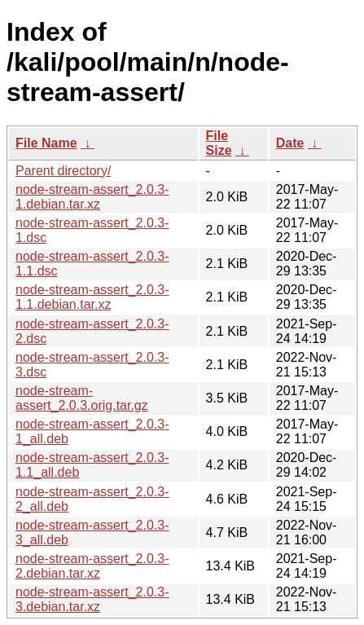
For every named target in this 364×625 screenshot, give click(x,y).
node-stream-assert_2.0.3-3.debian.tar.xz (92, 599)
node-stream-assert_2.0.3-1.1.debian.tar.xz (92, 297)
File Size (219, 143)
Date (290, 143)
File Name (46, 143)
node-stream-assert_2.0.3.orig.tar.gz (82, 398)
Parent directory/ (63, 171)
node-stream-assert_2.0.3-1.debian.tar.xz (92, 197)
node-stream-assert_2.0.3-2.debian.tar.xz (92, 566)
